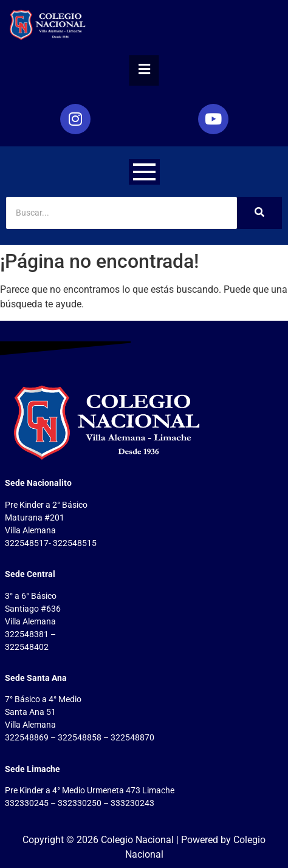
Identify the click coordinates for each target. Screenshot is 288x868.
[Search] (122, 213)
